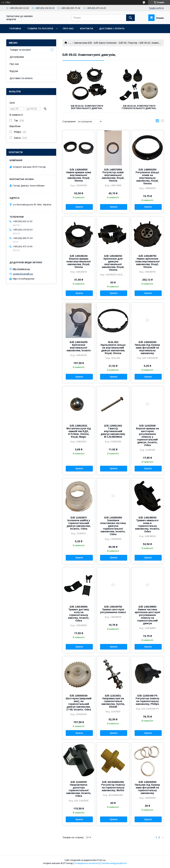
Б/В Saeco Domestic (105, 43)
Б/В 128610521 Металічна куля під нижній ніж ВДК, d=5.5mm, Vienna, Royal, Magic (79, 431)
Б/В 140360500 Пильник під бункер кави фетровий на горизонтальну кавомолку (147, 788)
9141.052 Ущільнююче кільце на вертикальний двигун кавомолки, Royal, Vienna (113, 348)
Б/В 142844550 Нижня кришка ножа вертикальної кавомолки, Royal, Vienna (79, 175)
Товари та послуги (40, 29)
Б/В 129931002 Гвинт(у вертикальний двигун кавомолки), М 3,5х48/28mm (113, 431)
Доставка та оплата (21, 78)
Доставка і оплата (112, 29)
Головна (15, 29)
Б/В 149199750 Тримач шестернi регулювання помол (113, 609)
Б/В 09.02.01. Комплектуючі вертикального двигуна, (87, 107)
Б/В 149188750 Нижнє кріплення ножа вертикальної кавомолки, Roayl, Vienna (147, 261)
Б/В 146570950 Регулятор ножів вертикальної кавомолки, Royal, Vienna (113, 175)
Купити (79, 207)
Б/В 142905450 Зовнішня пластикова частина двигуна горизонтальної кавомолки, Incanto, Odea (113, 526)
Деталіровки (17, 57)
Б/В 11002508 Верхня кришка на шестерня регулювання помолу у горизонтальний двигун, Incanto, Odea (147, 435)
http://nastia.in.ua (21, 269)
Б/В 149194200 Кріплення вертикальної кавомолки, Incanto (79, 346)
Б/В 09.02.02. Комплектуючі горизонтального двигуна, (139, 107)
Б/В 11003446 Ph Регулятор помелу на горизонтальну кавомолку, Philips (147, 700)
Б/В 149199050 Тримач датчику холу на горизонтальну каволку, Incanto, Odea (79, 614)
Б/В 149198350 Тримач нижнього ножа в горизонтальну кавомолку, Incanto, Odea (147, 525)
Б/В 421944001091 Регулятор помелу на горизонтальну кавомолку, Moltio (113, 786)
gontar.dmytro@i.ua (23, 274)
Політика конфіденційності (114, 863)
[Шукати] (130, 18)
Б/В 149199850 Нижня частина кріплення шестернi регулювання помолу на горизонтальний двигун (147, 615)
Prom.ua (101, 860)
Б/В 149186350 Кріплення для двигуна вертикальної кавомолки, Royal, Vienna (113, 263)
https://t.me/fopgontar (24, 279)
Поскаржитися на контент (86, 863)
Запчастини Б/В (83, 43)
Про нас (68, 29)
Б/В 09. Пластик (128, 43)
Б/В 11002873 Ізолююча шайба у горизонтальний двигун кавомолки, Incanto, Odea (79, 523)
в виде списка (162, 122)
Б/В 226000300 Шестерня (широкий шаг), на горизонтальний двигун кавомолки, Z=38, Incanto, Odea (79, 703)
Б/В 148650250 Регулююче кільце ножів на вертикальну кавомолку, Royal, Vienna (147, 177)
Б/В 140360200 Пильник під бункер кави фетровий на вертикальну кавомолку (147, 348)
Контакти (86, 29)
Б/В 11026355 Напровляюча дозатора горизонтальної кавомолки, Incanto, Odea (79, 789)
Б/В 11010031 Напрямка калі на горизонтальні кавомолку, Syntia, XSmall (113, 701)
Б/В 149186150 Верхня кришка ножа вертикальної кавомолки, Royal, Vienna (79, 261)
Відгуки (14, 71)
